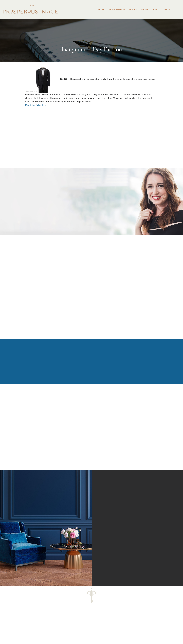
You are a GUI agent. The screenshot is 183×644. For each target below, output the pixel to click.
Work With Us (117, 9)
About (145, 9)
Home (101, 9)
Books (133, 9)
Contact (168, 9)
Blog (155, 9)
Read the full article (35, 105)
